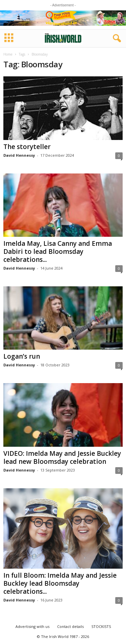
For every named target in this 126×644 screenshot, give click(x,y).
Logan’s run (22, 356)
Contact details (70, 626)
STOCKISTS (101, 626)
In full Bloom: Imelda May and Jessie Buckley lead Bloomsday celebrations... (60, 583)
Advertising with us (32, 626)
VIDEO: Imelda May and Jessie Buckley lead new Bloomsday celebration (62, 457)
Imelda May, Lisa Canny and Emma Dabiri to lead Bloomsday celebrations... (58, 252)
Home (8, 54)
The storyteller (27, 147)
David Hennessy (19, 155)
